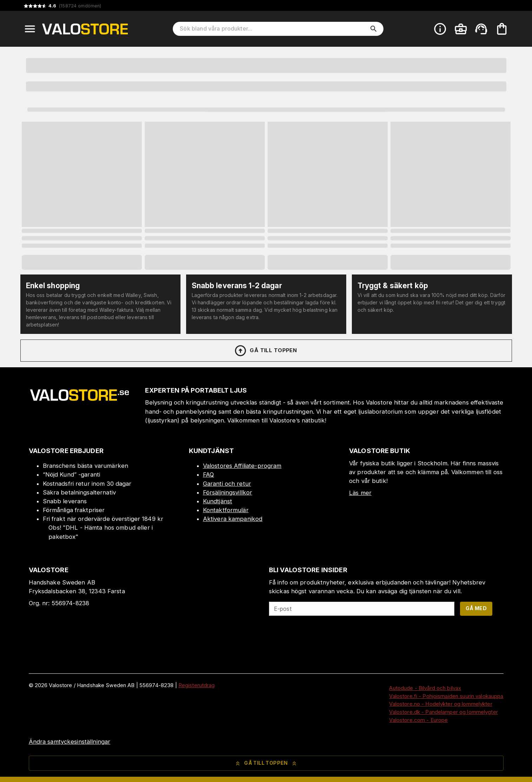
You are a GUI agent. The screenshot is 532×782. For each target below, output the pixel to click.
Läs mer (360, 493)
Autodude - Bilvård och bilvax (425, 688)
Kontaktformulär (226, 510)
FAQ (208, 474)
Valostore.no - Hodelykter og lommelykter (441, 704)
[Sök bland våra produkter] (273, 29)
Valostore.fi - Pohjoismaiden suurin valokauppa (446, 696)
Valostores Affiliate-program (242, 466)
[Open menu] (30, 29)
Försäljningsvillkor (228, 492)
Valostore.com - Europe (418, 720)
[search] (374, 29)
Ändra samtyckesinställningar (70, 742)
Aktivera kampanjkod (233, 519)
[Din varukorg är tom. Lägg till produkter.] (502, 29)
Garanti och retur (227, 484)
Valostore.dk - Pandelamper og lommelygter (443, 712)
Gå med (476, 608)
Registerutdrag (197, 685)
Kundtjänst (218, 501)
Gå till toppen (265, 351)
